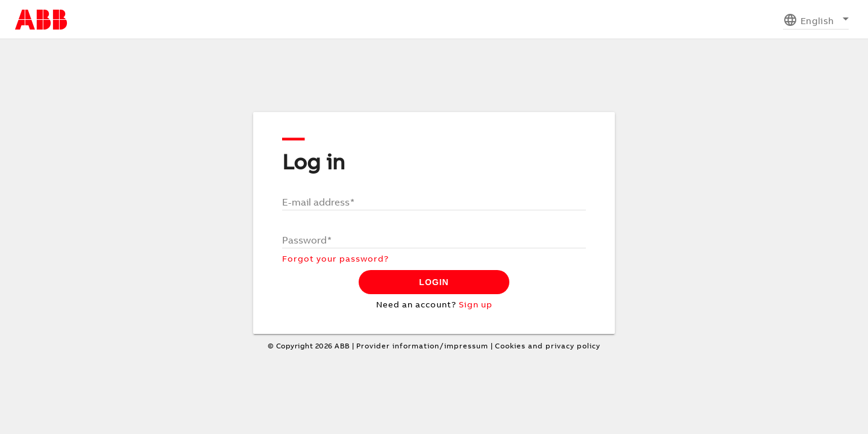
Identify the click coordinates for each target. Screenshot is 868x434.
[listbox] (816, 20)
